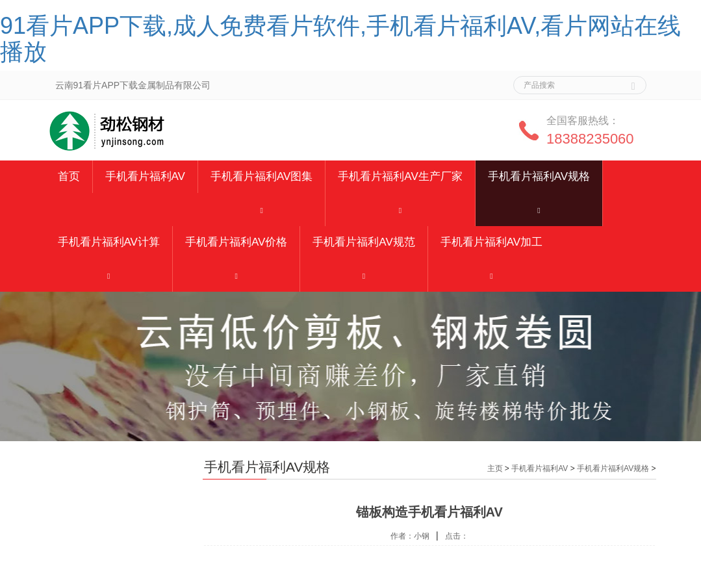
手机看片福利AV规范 (363, 242)
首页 (69, 176)
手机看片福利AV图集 (261, 176)
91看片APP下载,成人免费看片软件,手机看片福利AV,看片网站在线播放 (340, 39)
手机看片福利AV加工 (491, 242)
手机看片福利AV (145, 176)
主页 (495, 468)
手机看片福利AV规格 (539, 176)
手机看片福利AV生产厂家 (400, 176)
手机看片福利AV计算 (109, 242)
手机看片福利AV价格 (236, 242)
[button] (261, 210)
